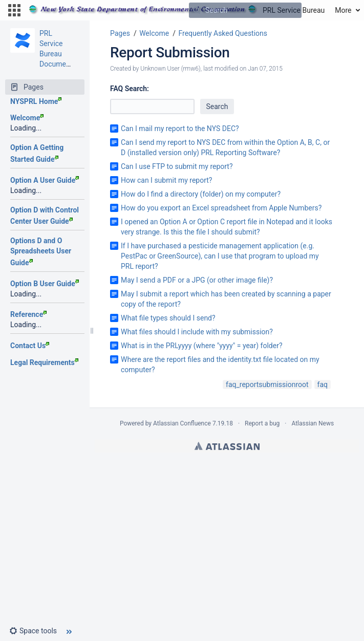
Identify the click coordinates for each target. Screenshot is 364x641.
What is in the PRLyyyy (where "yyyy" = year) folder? (202, 346)
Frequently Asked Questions (223, 33)
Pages (120, 33)
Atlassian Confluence (182, 423)
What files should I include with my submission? (197, 332)
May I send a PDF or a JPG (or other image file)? (197, 280)
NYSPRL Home (36, 101)
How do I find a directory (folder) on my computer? (201, 194)
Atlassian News (313, 423)
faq (323, 384)
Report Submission (170, 52)
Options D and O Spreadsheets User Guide (41, 252)
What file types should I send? (168, 318)
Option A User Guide (45, 180)
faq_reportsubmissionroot (267, 384)
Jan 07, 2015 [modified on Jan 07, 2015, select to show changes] (265, 69)
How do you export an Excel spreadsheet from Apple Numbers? (221, 208)
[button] (14, 10)
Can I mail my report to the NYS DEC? (180, 129)
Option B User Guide (45, 284)
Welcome (27, 118)
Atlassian (227, 446)
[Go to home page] (177, 10)
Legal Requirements (44, 362)
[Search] (197, 10)
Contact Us (30, 346)
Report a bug (262, 423)
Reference (28, 314)
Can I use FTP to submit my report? (177, 166)
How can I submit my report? (166, 180)
